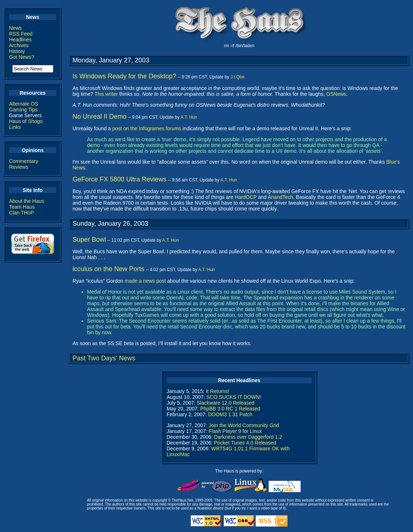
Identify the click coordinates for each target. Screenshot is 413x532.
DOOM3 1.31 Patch (230, 414)
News (15, 28)
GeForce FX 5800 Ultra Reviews (119, 179)
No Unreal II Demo (100, 116)
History (17, 51)
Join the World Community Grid (244, 425)
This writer (106, 94)
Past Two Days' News (104, 358)
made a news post (145, 281)
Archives (19, 45)
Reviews (19, 167)
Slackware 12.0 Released (226, 403)
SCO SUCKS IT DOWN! (234, 397)
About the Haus (27, 201)
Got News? (22, 57)
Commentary (24, 161)
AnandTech (280, 197)
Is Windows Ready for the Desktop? (124, 76)
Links (15, 127)
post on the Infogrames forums (147, 128)
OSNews (336, 94)
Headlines (20, 40)
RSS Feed (21, 34)
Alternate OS (24, 104)
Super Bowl (89, 240)
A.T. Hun (189, 117)
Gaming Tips (23, 110)
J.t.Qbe (237, 77)
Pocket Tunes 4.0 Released (245, 443)
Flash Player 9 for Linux (235, 431)
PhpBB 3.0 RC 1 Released (230, 409)
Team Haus (22, 207)
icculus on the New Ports (108, 269)
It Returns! (218, 391)
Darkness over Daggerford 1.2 (248, 437)
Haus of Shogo (26, 121)
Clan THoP (21, 213)
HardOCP (245, 197)
